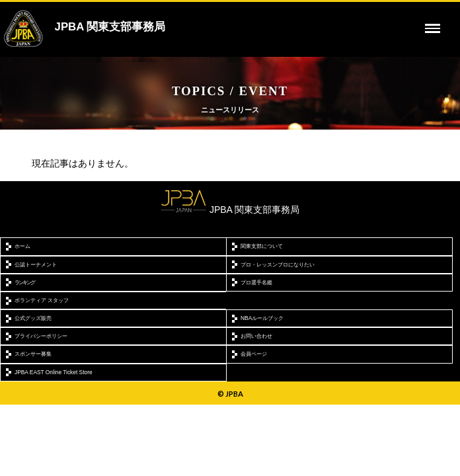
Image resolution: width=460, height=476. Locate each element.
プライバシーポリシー (41, 336)
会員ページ (254, 354)
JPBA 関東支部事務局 (110, 27)
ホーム (22, 246)
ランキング (24, 282)
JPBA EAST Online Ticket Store (54, 372)
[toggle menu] (433, 28)
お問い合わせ (256, 336)
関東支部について (262, 246)
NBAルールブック (262, 318)
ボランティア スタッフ (42, 300)
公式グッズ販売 (33, 318)
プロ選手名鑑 (256, 282)
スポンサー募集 (33, 354)
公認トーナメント (36, 264)
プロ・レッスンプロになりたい (278, 264)
